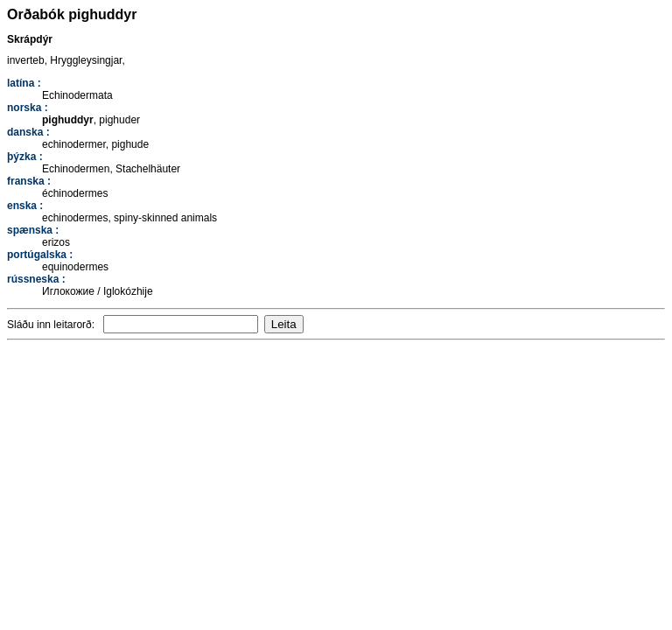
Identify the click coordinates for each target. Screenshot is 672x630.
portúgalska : (40, 255)
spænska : (33, 230)
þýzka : (25, 157)
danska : (28, 132)
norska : (28, 108)
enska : (25, 206)
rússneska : (36, 279)
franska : (29, 181)
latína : (24, 83)
